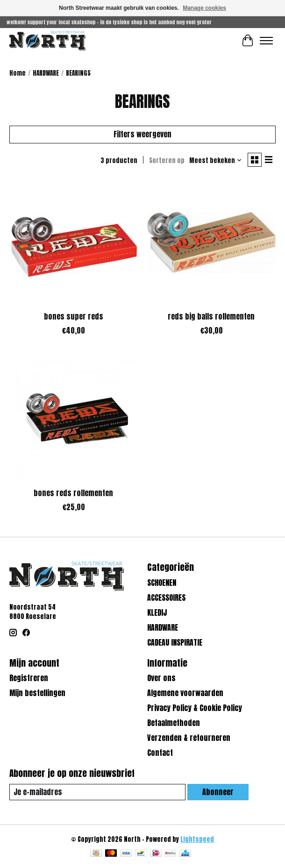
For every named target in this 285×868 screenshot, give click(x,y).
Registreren (29, 678)
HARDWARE (46, 73)
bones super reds (74, 316)
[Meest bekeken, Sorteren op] (216, 160)
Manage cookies (204, 8)
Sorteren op (167, 160)
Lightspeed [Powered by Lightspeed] (197, 839)
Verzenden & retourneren (189, 738)
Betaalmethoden (174, 723)
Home (18, 73)
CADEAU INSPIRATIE (175, 642)
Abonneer (218, 792)
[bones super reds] (74, 242)
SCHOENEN (162, 583)
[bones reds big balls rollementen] (211, 242)
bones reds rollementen (73, 493)
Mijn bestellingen (37, 693)
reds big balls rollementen (211, 316)
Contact (160, 753)
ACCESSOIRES (166, 598)
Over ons (161, 678)
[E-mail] (97, 792)
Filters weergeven (142, 134)
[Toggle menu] (266, 41)
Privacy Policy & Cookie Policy (195, 708)
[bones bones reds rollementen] (74, 419)
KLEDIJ (157, 612)
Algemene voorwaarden (185, 693)
